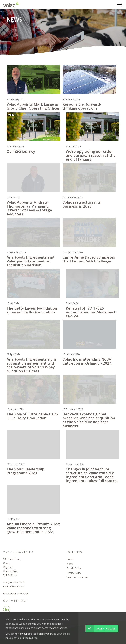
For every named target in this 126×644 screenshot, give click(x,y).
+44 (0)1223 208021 (14, 582)
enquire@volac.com (14, 586)
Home (70, 559)
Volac (12, 4)
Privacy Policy (74, 573)
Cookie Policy (74, 568)
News (70, 564)
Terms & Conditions (77, 577)
